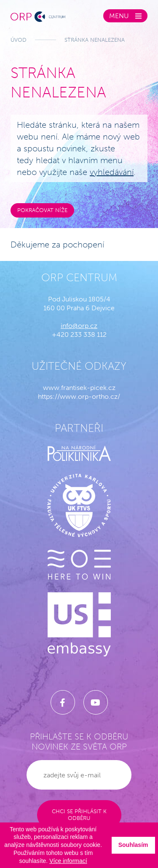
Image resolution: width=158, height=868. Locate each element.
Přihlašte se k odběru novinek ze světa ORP (79, 742)
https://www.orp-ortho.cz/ (79, 396)
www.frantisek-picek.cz (79, 388)
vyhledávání (112, 172)
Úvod (19, 40)
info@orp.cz (79, 326)
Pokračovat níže (42, 210)
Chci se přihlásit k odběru (79, 815)
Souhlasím (133, 845)
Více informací (68, 861)
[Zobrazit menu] (125, 16)
